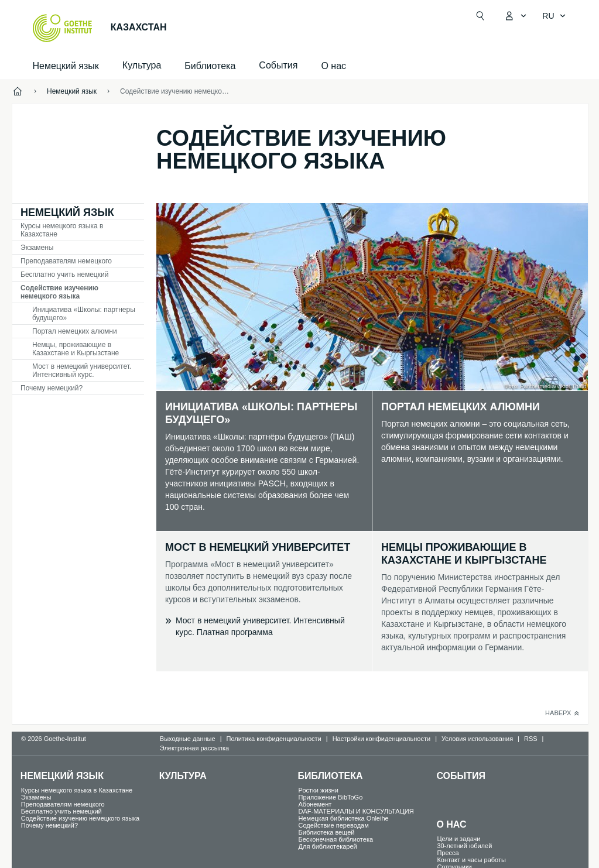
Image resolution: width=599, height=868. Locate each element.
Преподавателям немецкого (66, 261)
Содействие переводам (334, 825)
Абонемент (315, 804)
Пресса (448, 853)
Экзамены (37, 248)
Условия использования (477, 739)
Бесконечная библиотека (336, 839)
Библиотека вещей (327, 832)
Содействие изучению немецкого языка (59, 292)
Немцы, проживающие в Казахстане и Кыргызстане (76, 349)
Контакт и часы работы (471, 860)
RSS (531, 739)
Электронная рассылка (194, 748)
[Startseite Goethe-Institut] (62, 28)
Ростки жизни (319, 790)
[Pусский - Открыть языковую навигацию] (554, 16)
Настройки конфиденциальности (382, 739)
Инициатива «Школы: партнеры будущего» (84, 314)
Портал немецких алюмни (75, 331)
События (461, 776)
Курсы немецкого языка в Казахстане (62, 230)
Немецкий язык (66, 66)
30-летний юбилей (464, 846)
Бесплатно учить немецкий (64, 275)
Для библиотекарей (328, 846)
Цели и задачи (458, 839)
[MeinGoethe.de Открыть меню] (515, 16)
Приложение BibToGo (331, 797)
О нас (333, 66)
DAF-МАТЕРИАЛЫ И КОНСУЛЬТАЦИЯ (356, 811)
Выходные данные (188, 739)
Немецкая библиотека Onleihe (344, 818)
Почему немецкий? (52, 388)
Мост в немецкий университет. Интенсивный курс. (82, 370)
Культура (183, 776)
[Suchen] (480, 16)
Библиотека (210, 66)
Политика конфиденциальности (273, 739)
